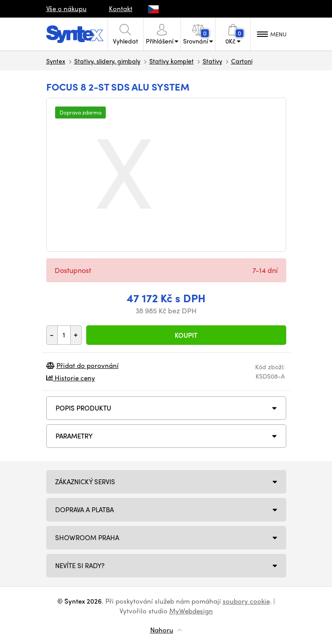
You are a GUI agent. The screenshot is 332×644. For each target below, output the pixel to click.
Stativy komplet (172, 61)
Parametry (74, 436)
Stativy (212, 61)
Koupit (186, 335)
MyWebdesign (191, 611)
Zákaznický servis (85, 482)
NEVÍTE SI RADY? (80, 565)
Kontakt (121, 8)
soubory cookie (246, 601)
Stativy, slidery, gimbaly (107, 61)
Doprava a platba (84, 510)
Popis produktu (83, 408)
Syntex (56, 61)
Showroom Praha (87, 537)
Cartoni (242, 61)
